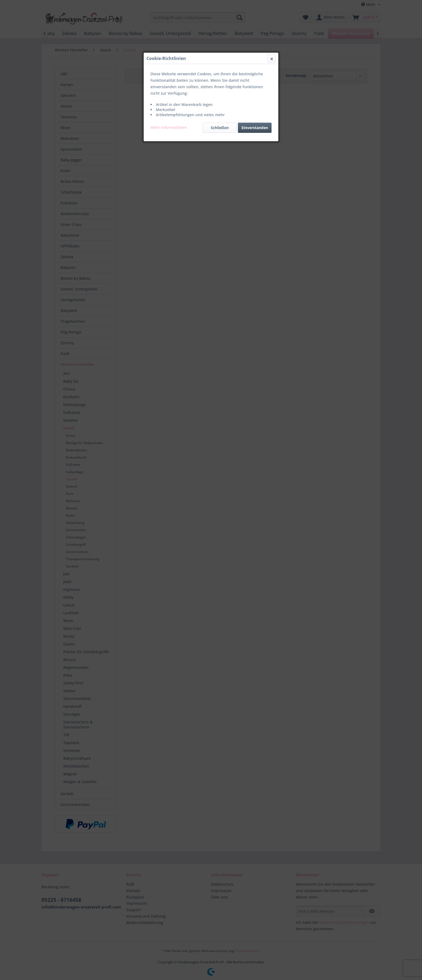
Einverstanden (255, 128)
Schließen (220, 128)
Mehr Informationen (169, 127)
